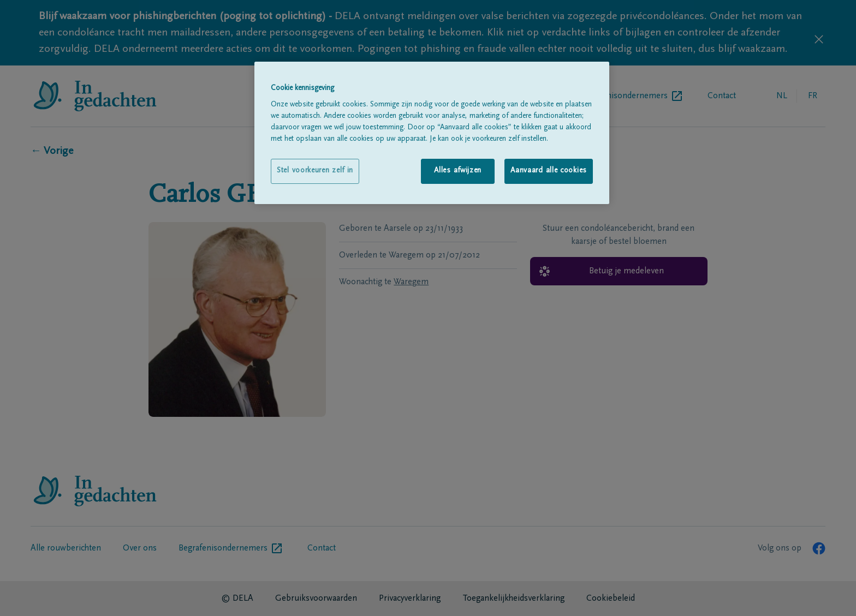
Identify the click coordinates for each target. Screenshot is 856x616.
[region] (432, 133)
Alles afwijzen (458, 171)
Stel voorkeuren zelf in (315, 171)
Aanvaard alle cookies (549, 171)
